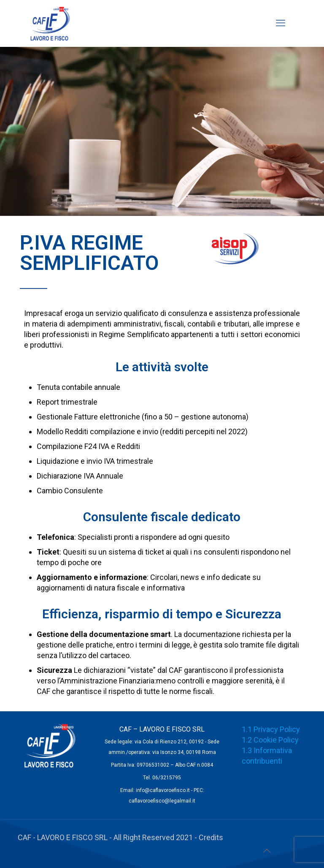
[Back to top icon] (267, 851)
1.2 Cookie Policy (270, 740)
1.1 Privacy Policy (271, 729)
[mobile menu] (281, 23)
